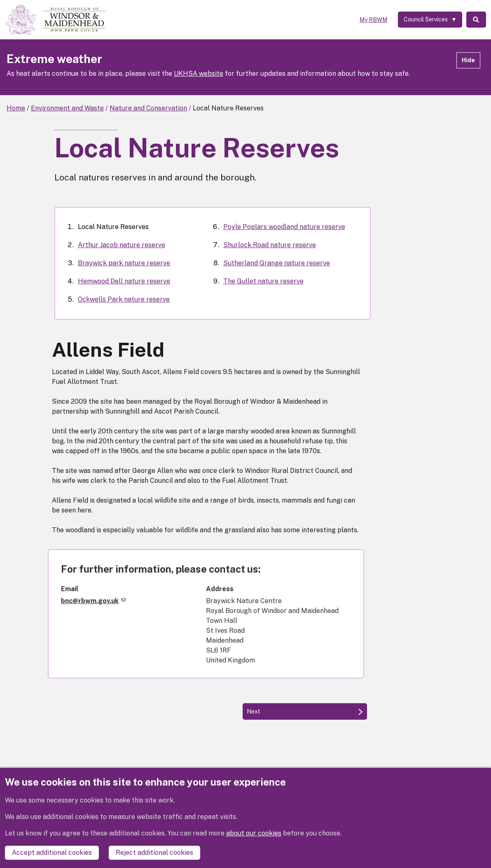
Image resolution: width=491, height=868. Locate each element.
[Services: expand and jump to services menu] (429, 20)
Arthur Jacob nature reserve (122, 245)
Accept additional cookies (52, 853)
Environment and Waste (67, 108)
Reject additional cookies (154, 853)
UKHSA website (199, 74)
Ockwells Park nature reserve (124, 299)
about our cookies (254, 833)
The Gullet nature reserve (263, 281)
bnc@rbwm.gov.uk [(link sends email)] (93, 601)
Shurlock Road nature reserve (270, 245)
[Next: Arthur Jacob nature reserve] (305, 711)
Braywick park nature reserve (124, 263)
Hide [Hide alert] (468, 60)
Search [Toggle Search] (476, 20)
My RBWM (372, 20)
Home (16, 108)
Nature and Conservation (148, 108)
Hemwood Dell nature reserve (124, 281)
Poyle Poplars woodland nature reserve (284, 227)
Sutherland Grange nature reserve (277, 263)
